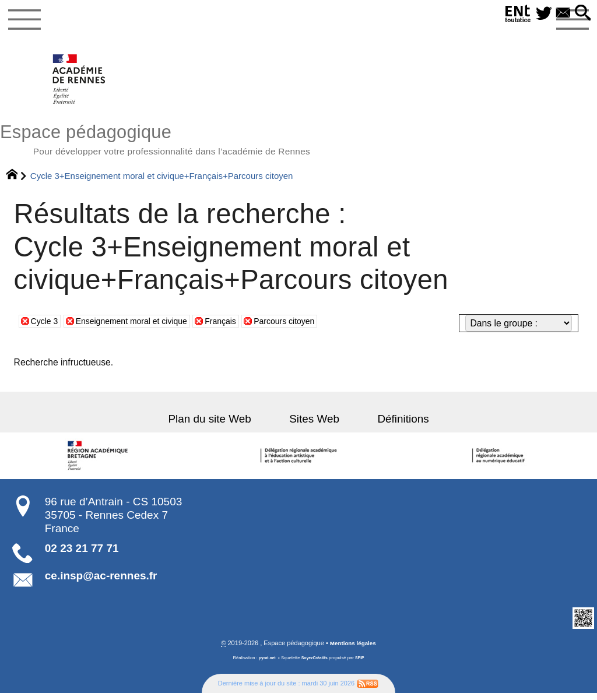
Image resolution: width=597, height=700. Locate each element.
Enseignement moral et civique (141, 327)
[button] (581, 14)
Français (240, 327)
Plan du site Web (223, 425)
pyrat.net (265, 665)
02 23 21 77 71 (82, 555)
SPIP (363, 665)
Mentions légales (353, 650)
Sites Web (314, 425)
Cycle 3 (46, 327)
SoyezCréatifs (315, 665)
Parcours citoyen (309, 327)
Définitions (390, 425)
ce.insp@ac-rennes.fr (101, 583)
